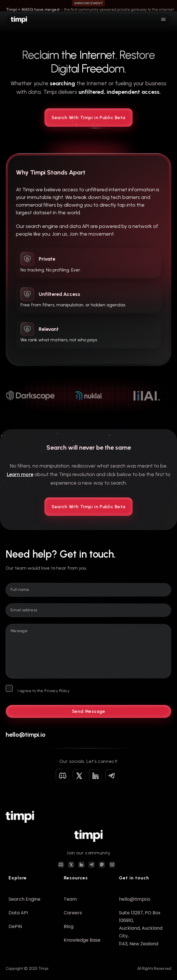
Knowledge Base (82, 940)
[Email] (88, 610)
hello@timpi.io (26, 735)
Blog (69, 926)
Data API (18, 913)
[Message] (88, 651)
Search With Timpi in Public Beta (88, 121)
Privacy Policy (57, 691)
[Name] (88, 590)
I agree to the (44, 691)
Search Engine (24, 899)
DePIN (15, 926)
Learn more (20, 474)
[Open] (163, 19)
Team (70, 899)
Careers (73, 913)
